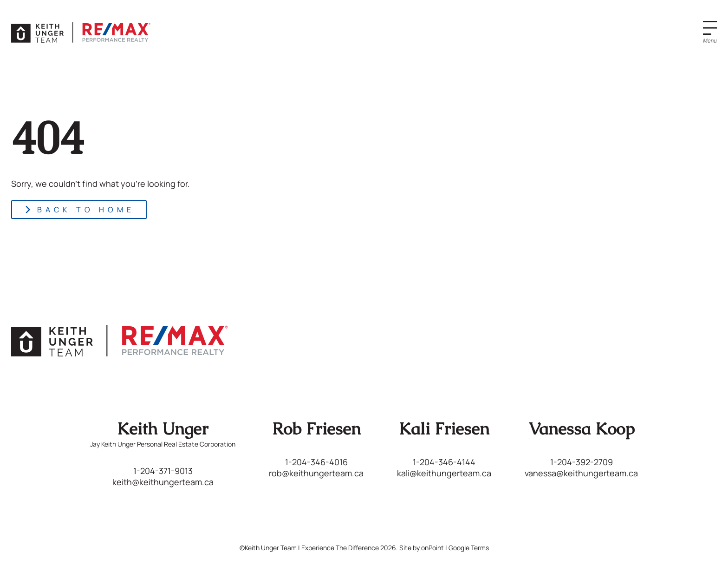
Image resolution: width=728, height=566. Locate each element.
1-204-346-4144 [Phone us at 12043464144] (444, 462)
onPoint (432, 548)
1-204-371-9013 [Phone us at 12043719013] (163, 471)
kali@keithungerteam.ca (444, 473)
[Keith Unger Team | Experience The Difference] (81, 33)
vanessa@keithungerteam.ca (581, 473)
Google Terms (469, 548)
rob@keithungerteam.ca (316, 473)
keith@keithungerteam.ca (163, 482)
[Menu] (710, 33)
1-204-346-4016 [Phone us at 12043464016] (316, 462)
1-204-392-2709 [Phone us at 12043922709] (582, 462)
